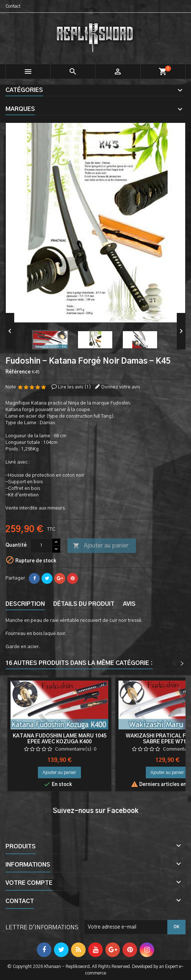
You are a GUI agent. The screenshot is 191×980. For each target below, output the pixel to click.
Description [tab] (25, 604)
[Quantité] (41, 546)
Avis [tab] (129, 604)
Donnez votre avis (121, 387)
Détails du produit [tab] (84, 604)
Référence (18, 372)
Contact (13, 6)
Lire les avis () (75, 387)
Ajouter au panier (101, 546)
